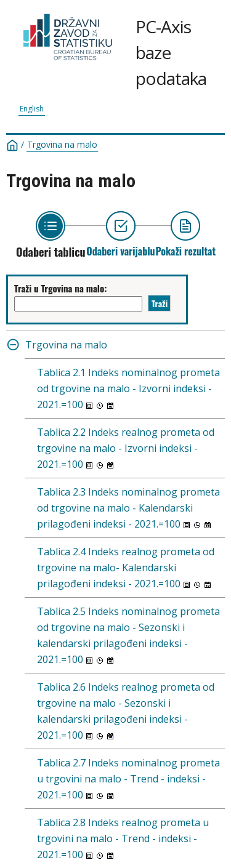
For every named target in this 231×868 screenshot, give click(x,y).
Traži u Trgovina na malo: (60, 288)
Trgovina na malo (62, 145)
